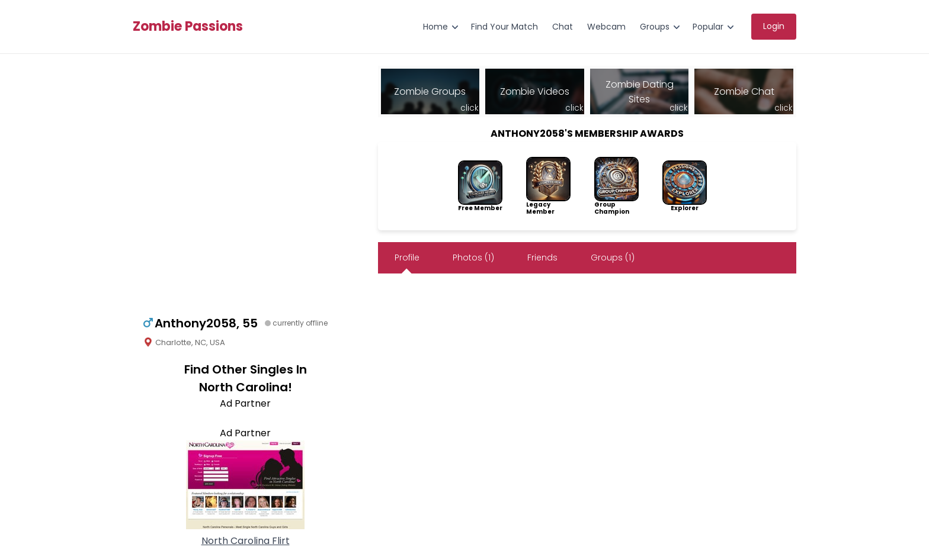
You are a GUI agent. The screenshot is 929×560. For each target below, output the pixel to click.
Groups (655, 27)
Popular (708, 27)
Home (435, 27)
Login (774, 26)
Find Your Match (504, 27)
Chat (563, 27)
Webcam (606, 27)
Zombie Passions (188, 27)
